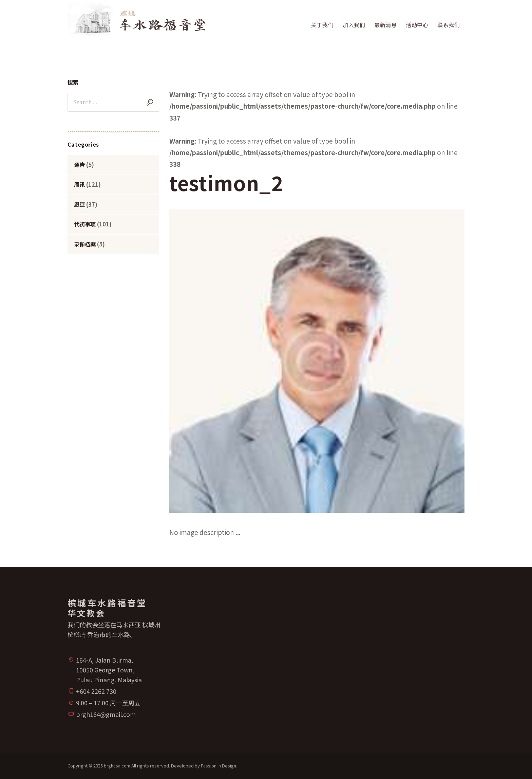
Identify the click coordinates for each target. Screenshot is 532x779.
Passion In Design (218, 766)
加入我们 (354, 25)
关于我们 (322, 25)
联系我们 (449, 25)
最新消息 (386, 25)
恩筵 (79, 204)
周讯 (79, 184)
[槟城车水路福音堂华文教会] (368, 660)
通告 (79, 165)
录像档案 (85, 244)
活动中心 (417, 25)
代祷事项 (85, 224)
